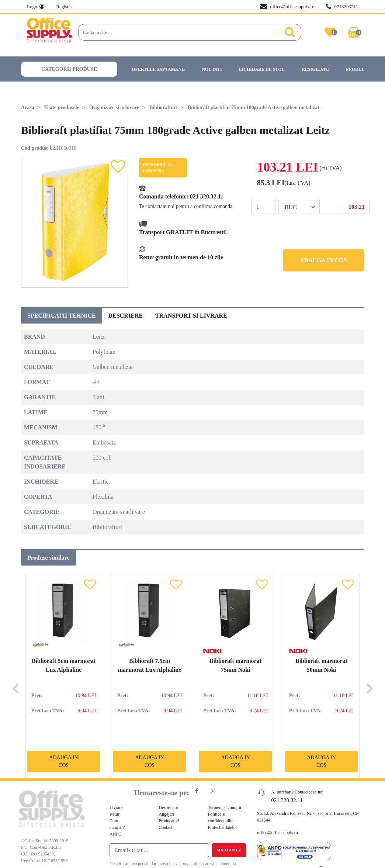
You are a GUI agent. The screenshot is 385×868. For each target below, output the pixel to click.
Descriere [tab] (126, 316)
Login (36, 6)
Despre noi (168, 808)
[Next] (370, 676)
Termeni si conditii (225, 808)
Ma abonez (229, 850)
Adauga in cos (323, 260)
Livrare (116, 808)
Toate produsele (62, 108)
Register (64, 6)
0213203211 (342, 7)
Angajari (166, 814)
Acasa (28, 108)
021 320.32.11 (207, 196)
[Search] (179, 32)
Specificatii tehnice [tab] (62, 316)
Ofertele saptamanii (158, 69)
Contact (165, 827)
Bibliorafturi (163, 108)
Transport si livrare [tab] (191, 316)
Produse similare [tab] (48, 558)
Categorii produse (69, 69)
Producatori (363, 69)
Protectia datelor (223, 827)
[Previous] (15, 676)
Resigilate (315, 69)
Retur (115, 814)
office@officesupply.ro (287, 7)
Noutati (212, 69)
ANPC (115, 834)
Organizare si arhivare (114, 108)
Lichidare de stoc (262, 69)
